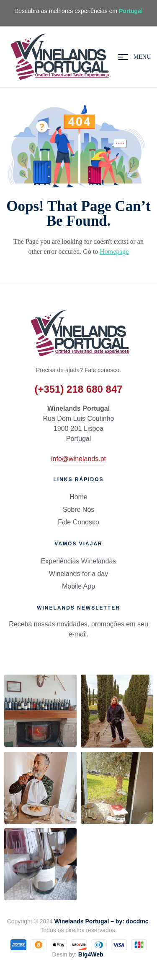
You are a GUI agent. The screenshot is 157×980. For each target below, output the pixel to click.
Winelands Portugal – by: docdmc (102, 921)
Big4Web (91, 954)
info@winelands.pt (78, 459)
